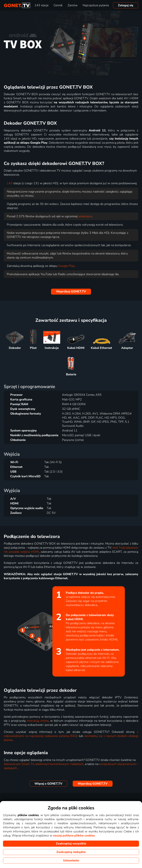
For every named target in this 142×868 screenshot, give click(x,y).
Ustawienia (71, 860)
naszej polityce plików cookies (74, 836)
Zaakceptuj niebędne (71, 852)
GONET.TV (71, 291)
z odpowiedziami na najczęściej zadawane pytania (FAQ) (71, 734)
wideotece (85, 216)
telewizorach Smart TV (19, 764)
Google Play (66, 266)
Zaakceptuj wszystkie (71, 844)
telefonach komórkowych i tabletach (60, 764)
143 (10, 183)
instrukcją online (38, 721)
